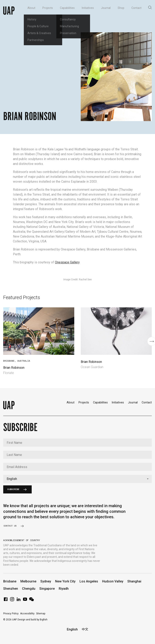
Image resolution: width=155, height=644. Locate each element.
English (72, 629)
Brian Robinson (14, 368)
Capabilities (100, 402)
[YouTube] (25, 601)
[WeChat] (31, 601)
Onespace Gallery (67, 262)
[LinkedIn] (19, 601)
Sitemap (41, 614)
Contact (147, 402)
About (71, 402)
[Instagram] (12, 601)
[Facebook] (6, 601)
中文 (85, 629)
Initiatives (118, 402)
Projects (84, 402)
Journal (133, 402)
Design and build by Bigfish (32, 620)
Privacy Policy (11, 614)
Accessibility (27, 614)
